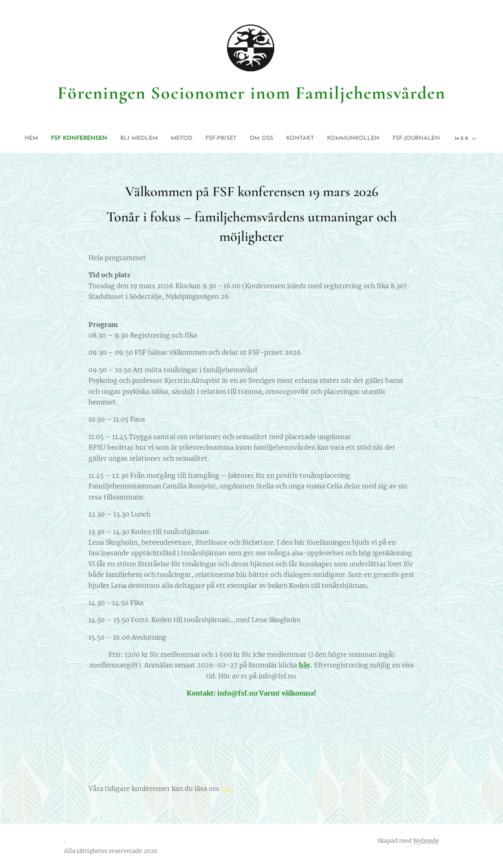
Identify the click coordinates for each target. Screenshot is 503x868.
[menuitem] (39, 139)
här (304, 665)
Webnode (426, 841)
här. (227, 789)
